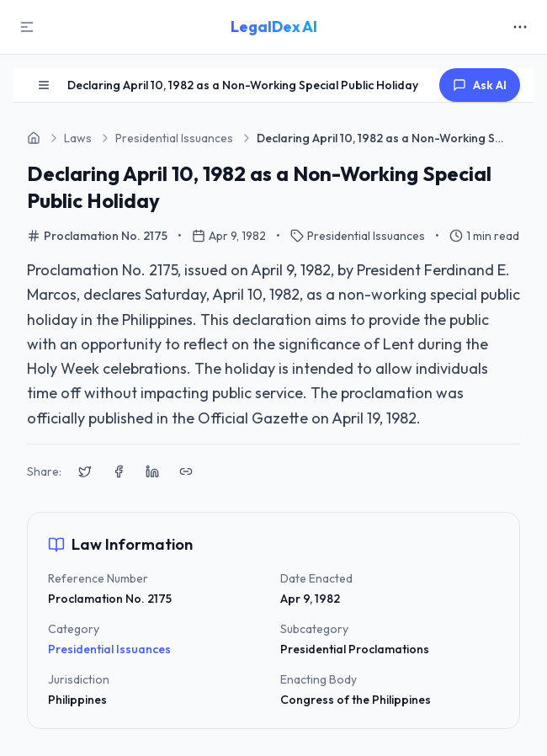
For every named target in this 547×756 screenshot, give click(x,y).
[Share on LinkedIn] (152, 471)
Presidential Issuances (109, 649)
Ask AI (480, 85)
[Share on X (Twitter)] (85, 471)
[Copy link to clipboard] (186, 471)
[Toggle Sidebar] (27, 27)
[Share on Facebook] (119, 471)
